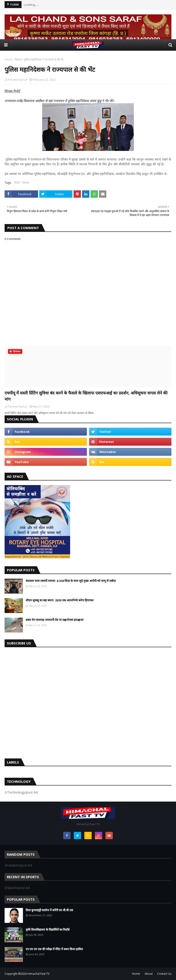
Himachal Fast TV (38, 974)
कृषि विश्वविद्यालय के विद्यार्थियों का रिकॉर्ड (48, 930)
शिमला (18, 60)
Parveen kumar (18, 80)
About (149, 974)
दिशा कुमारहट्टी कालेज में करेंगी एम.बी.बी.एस (49, 910)
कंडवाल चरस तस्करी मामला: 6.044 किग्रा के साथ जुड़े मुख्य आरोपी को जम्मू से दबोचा (71, 581)
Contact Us (164, 974)
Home (9, 60)
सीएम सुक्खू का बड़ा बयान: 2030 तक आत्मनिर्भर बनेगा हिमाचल (60, 600)
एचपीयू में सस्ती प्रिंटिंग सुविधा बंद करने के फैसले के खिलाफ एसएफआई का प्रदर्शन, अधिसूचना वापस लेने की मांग (86, 396)
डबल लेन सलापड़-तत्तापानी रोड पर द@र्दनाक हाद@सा (55, 620)
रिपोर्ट (17, 183)
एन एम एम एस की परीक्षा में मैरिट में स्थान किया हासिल (54, 949)
